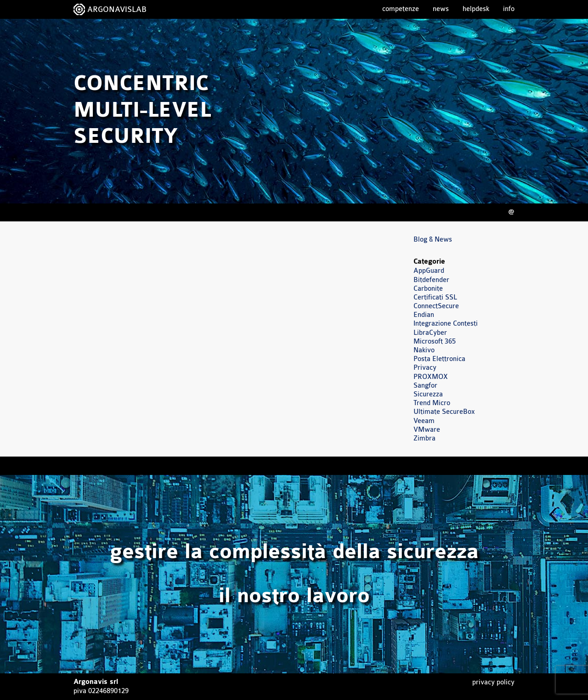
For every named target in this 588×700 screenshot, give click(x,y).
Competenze (401, 9)
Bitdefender (431, 280)
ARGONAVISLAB (117, 9)
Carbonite (428, 289)
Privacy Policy (493, 682)
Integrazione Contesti (446, 324)
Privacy (425, 368)
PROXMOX (431, 377)
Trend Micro (432, 403)
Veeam (424, 421)
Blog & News (433, 240)
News (441, 9)
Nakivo (424, 350)
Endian (424, 315)
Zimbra (424, 438)
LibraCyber (430, 333)
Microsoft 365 (435, 342)
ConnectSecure (436, 306)
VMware (427, 430)
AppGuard (429, 271)
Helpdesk (476, 9)
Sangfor (425, 386)
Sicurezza (428, 394)
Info (509, 9)
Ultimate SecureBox (444, 412)
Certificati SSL (435, 297)
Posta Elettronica (439, 359)
